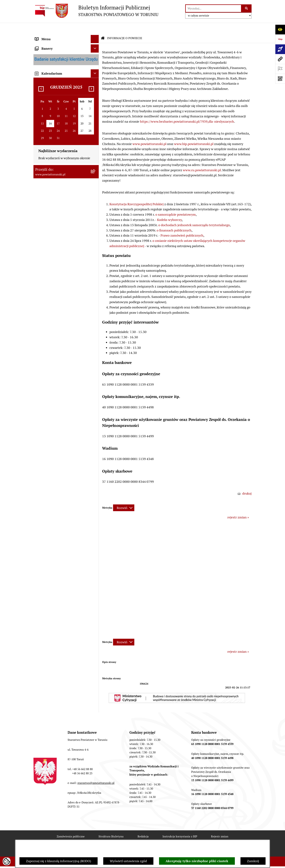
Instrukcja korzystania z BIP (180, 826)
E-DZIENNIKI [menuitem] (45, 412)
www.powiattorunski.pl (149, 133)
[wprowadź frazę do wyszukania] (213, 8)
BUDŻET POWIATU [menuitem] (49, 283)
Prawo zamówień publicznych (182, 225)
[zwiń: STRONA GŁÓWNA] (96, 36)
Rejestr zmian (220, 826)
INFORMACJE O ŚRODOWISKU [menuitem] (57, 337)
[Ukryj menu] (95, 28)
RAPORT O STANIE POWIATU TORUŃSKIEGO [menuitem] (56, 301)
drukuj (247, 482)
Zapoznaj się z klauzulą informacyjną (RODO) (59, 861)
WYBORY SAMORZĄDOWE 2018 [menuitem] (59, 369)
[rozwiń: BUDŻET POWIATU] (96, 283)
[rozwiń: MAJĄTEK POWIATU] (96, 291)
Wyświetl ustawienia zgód (128, 861)
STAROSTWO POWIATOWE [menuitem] (55, 124)
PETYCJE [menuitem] (42, 377)
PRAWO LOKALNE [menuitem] (48, 116)
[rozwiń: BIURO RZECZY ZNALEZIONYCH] (96, 353)
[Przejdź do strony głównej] (96, 11)
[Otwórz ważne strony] (280, 69)
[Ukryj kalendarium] (95, 468)
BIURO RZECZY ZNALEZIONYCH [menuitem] (59, 353)
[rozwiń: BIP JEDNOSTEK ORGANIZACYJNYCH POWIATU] (96, 428)
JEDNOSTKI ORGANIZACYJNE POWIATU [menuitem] (57, 231)
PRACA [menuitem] (40, 328)
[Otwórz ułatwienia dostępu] (280, 29)
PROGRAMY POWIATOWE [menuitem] (54, 274)
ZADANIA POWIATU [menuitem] (50, 250)
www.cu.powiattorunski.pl (202, 159)
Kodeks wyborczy (169, 209)
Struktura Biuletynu (111, 826)
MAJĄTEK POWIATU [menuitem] (50, 291)
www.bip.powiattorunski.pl (194, 133)
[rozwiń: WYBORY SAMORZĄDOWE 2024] (96, 361)
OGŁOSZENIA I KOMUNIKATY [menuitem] (57, 312)
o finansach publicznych (174, 219)
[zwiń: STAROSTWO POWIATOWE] (96, 124)
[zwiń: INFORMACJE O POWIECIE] (96, 57)
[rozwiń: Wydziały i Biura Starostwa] (96, 160)
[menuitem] (66, 36)
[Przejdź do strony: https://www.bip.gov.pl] (280, 39)
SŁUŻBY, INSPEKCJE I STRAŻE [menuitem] (57, 242)
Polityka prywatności (200, 839)
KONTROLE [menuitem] (43, 258)
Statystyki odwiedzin (128, 839)
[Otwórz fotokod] (280, 79)
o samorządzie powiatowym (176, 204)
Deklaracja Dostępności (86, 839)
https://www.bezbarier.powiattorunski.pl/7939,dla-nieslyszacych (187, 111)
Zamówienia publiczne (71, 826)
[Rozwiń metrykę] (124, 497)
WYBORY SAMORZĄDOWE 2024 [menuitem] (59, 361)
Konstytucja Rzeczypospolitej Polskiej (137, 193)
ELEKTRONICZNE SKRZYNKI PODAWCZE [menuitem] (56, 388)
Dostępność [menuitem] (44, 420)
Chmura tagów (164, 839)
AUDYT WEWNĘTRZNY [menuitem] (52, 266)
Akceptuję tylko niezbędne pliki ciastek (197, 861)
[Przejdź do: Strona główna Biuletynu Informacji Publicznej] (103, 27)
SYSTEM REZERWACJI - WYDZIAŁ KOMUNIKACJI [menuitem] (60, 401)
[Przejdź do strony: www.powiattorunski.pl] (280, 59)
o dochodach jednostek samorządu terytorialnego (194, 214)
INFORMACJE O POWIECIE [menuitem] (54, 57)
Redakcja (143, 826)
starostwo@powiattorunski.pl (96, 772)
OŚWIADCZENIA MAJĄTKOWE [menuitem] (57, 107)
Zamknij (253, 861)
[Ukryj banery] (95, 443)
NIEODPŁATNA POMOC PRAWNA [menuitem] (60, 345)
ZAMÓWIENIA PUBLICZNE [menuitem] (55, 320)
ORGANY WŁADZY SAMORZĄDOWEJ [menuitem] (62, 99)
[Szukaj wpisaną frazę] (247, 8)
